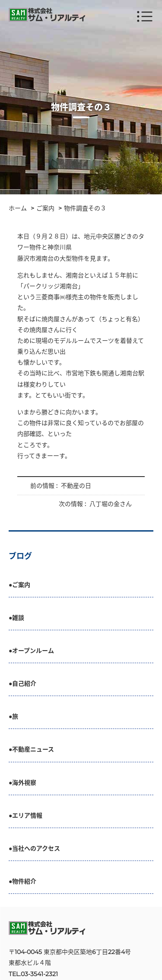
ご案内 (45, 208)
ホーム (18, 208)
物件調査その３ (85, 208)
